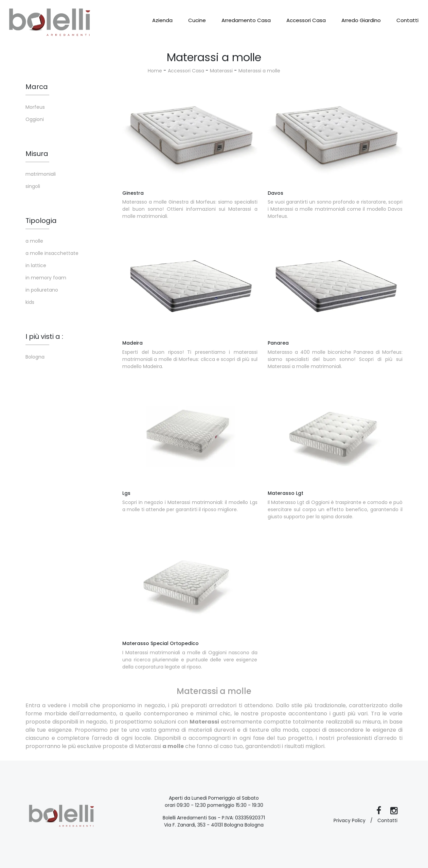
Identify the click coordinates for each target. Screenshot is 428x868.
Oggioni (35, 119)
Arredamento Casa (246, 20)
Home (155, 71)
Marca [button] (37, 87)
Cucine (197, 20)
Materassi (221, 71)
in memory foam (46, 278)
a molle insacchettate (52, 253)
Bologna (35, 357)
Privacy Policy (350, 820)
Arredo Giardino (361, 20)
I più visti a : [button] (44, 336)
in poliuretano (42, 290)
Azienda (162, 20)
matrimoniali (41, 174)
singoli (33, 186)
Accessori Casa (306, 20)
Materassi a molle (259, 71)
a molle (34, 241)
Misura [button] (37, 154)
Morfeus (35, 107)
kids (30, 302)
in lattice (36, 265)
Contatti (407, 20)
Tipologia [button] (41, 221)
